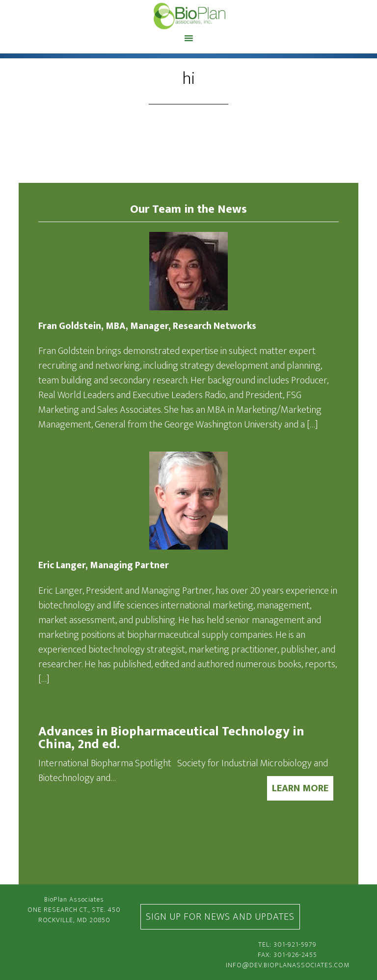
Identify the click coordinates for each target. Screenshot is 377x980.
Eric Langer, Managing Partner (104, 565)
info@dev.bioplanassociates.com (288, 965)
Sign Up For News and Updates (220, 917)
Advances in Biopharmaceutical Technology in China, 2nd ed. (171, 738)
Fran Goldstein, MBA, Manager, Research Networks (147, 326)
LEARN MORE (300, 788)
